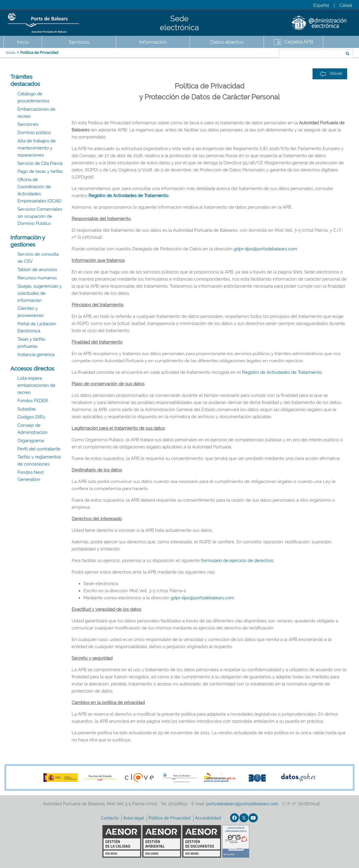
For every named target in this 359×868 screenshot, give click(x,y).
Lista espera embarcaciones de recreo (36, 385)
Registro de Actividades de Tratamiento (128, 196)
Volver (331, 74)
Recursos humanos (37, 278)
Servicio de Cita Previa (40, 163)
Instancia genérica (36, 355)
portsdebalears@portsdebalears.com (242, 804)
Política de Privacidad (39, 53)
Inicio (23, 42)
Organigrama (31, 441)
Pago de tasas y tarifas (40, 171)
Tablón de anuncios (37, 270)
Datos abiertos (227, 42)
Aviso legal (134, 818)
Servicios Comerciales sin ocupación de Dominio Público (40, 216)
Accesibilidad (209, 818)
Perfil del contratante (39, 449)
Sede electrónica (179, 23)
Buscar (259, 54)
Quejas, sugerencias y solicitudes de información (40, 293)
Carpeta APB (299, 42)
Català (346, 5)
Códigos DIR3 (31, 417)
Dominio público (34, 133)
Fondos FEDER (33, 401)
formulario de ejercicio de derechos (237, 561)
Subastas (27, 409)
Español (321, 5)
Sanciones (28, 124)
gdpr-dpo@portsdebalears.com (265, 249)
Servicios (79, 42)
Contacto (110, 818)
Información (153, 42)
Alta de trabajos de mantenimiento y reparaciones (37, 148)
